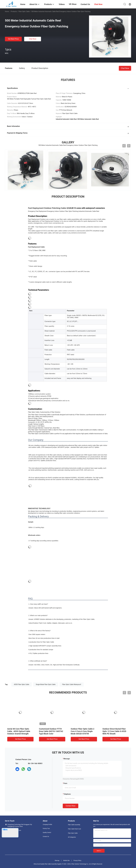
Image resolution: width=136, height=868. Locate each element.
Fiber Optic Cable (24, 11)
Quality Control (47, 833)
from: (65, 783)
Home (7, 11)
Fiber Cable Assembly (74, 825)
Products (14, 11)
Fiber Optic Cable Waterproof (72, 684)
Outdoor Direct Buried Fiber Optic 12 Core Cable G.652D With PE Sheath (114, 731)
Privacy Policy (77, 861)
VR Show (73, 4)
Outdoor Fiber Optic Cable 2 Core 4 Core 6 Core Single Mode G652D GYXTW (83, 731)
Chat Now (33, 39)
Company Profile (47, 825)
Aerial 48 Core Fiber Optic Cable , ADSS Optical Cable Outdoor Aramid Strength (19, 731)
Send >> (99, 851)
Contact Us (46, 837)
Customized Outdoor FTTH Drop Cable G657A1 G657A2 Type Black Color (51, 731)
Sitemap (57, 861)
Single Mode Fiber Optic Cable (46, 684)
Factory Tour (46, 829)
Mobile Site (66, 861)
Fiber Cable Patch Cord (74, 829)
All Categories (72, 837)
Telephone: (67, 794)
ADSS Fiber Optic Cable (22, 684)
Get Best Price (13, 39)
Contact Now (71, 806)
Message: (67, 759)
